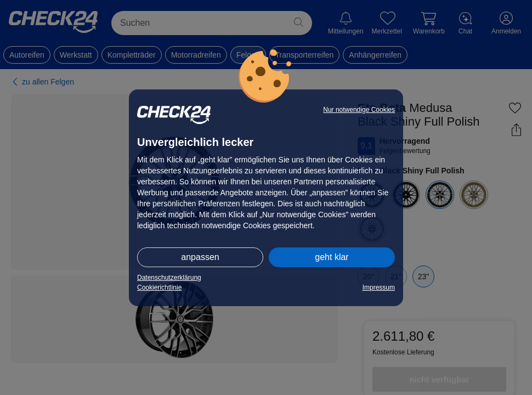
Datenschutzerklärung (169, 278)
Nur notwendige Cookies (359, 110)
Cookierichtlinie (159, 287)
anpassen (200, 257)
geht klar (332, 257)
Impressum (379, 287)
